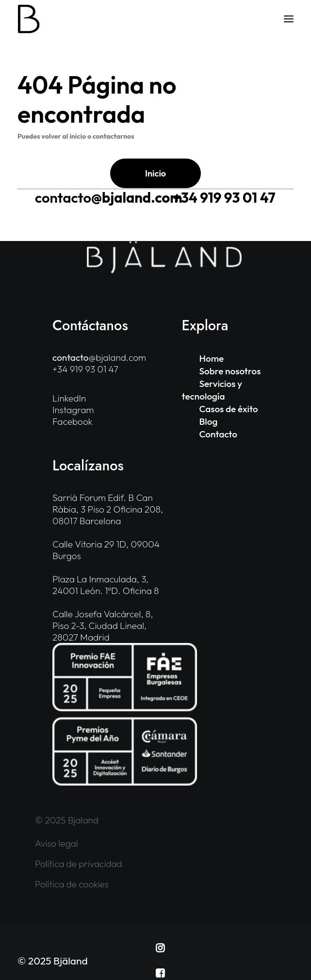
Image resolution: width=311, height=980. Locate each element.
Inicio (155, 173)
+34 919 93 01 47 (224, 198)
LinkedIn (69, 398)
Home (212, 358)
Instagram (73, 410)
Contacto (218, 434)
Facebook (73, 421)
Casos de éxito (229, 409)
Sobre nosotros (230, 371)
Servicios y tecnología (212, 390)
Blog (209, 421)
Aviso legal (57, 843)
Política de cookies (72, 884)
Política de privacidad (79, 864)
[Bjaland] (29, 19)
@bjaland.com (108, 198)
